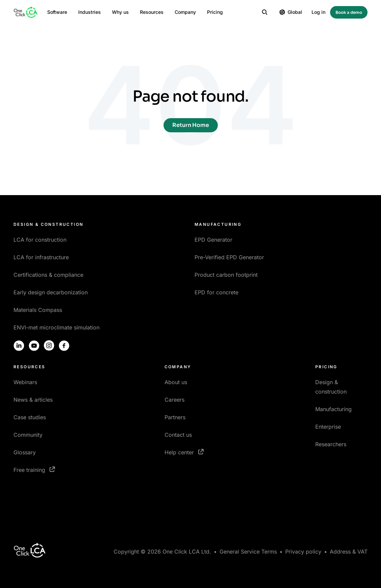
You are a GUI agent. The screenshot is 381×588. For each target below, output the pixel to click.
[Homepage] (26, 12)
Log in (318, 12)
